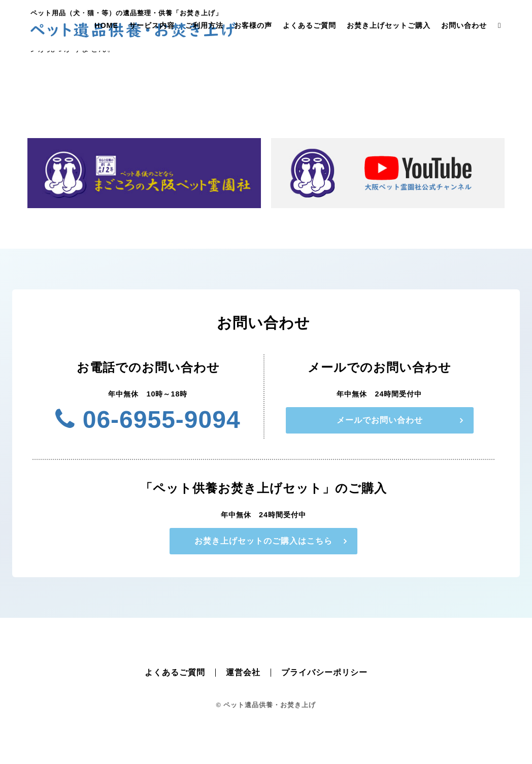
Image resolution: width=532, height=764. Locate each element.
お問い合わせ (464, 25)
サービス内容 (152, 25)
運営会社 (243, 672)
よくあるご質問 (309, 25)
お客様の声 (253, 25)
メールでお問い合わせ (380, 420)
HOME (106, 25)
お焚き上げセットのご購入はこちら (263, 541)
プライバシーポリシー (324, 672)
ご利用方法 (204, 25)
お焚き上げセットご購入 (389, 25)
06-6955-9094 (148, 420)
